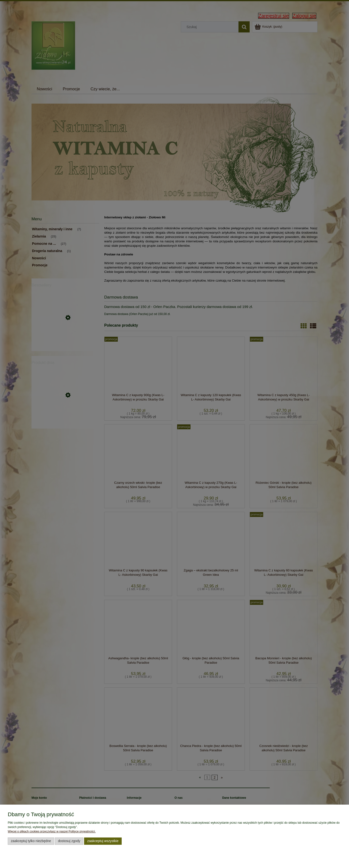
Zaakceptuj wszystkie (103, 841)
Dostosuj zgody (69, 841)
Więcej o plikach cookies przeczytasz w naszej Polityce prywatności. (52, 831)
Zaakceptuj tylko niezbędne (31, 841)
